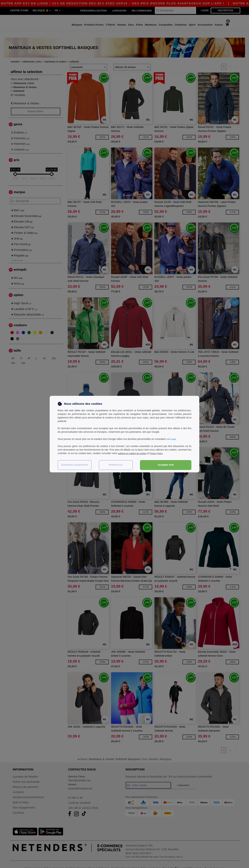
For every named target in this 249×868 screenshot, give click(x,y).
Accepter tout (166, 465)
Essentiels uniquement (75, 465)
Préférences (116, 465)
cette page (172, 439)
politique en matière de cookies (134, 453)
